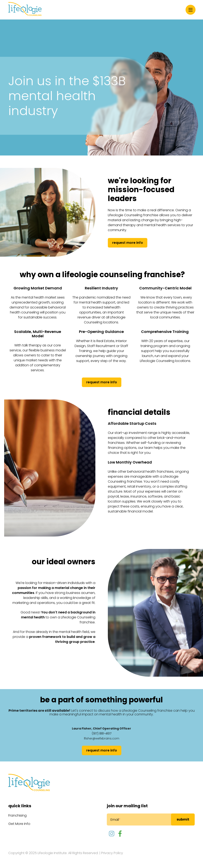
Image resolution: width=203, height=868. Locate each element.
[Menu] (191, 10)
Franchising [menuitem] (17, 815)
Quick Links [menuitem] (20, 806)
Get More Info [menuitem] (19, 824)
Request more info (102, 382)
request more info (128, 243)
